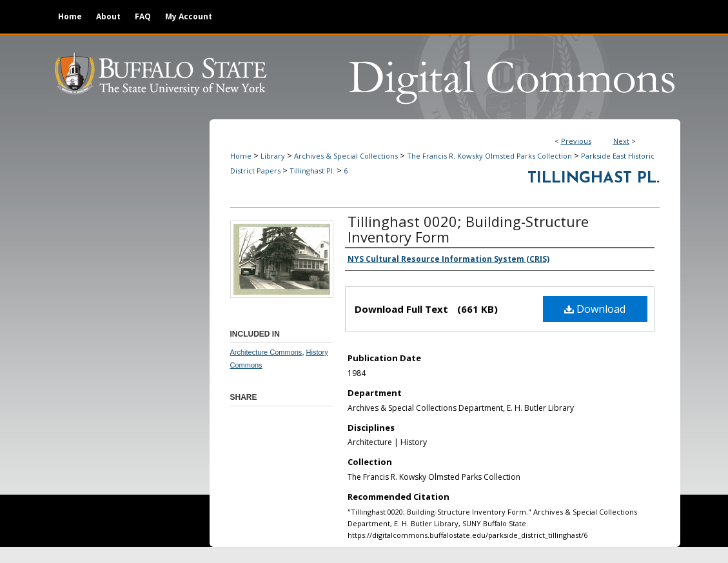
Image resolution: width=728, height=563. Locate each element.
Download (595, 309)
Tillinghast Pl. (312, 171)
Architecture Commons (266, 352)
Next (621, 141)
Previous (576, 141)
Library (273, 156)
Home (241, 156)
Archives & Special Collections (346, 156)
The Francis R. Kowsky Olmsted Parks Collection (489, 156)
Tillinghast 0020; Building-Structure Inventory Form (468, 229)
